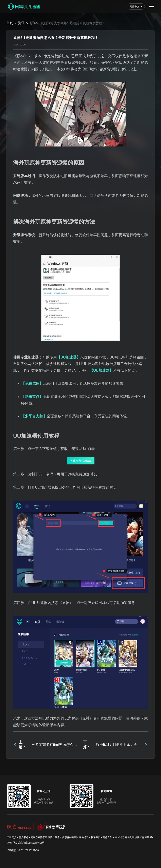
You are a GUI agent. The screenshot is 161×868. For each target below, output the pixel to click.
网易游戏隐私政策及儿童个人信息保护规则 (54, 837)
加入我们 (119, 837)
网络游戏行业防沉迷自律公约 (29, 843)
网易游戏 (84, 837)
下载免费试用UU (80, 461)
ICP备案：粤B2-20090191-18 (23, 850)
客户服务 (24, 837)
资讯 (21, 23)
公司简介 (12, 837)
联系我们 (96, 837)
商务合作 (107, 837)
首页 (10, 23)
